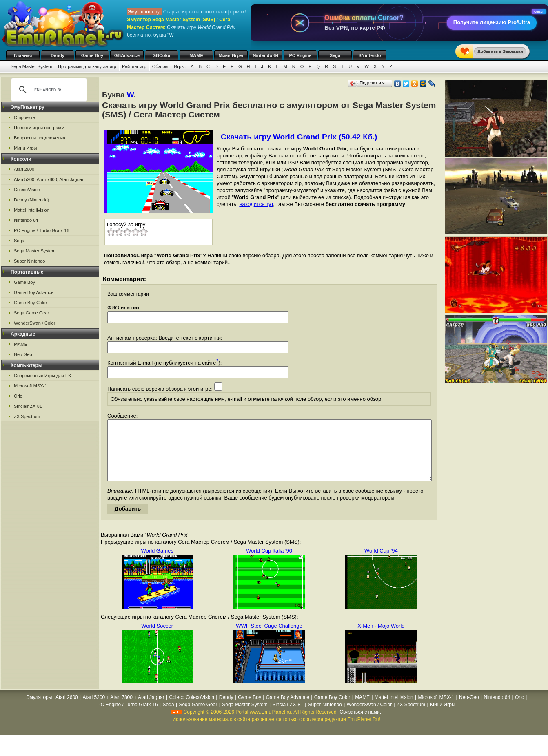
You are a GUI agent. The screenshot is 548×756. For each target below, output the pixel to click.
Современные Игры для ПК (42, 376)
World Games (157, 563)
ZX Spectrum (27, 416)
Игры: (180, 66)
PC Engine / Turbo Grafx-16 (42, 230)
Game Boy (92, 55)
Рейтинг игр (134, 66)
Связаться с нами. (360, 724)
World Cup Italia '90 (269, 563)
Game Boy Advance (34, 292)
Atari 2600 (24, 169)
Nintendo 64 (266, 55)
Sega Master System (31, 66)
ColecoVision (27, 190)
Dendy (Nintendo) (31, 200)
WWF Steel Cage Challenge (269, 638)
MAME (196, 55)
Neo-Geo (23, 354)
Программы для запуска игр (87, 66)
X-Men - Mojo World (381, 638)
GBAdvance (127, 55)
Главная (23, 55)
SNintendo (370, 55)
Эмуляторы (39, 710)
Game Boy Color (30, 303)
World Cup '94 (381, 563)
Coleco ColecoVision (192, 710)
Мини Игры (231, 55)
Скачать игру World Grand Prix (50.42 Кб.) (299, 137)
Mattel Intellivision (32, 210)
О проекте (24, 117)
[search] (48, 90)
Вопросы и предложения (40, 138)
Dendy (58, 55)
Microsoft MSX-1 (30, 386)
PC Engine (300, 55)
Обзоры (160, 66)
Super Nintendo (29, 261)
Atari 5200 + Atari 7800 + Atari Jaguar (124, 710)
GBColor (161, 55)
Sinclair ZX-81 (28, 406)
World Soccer (157, 638)
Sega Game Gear (31, 313)
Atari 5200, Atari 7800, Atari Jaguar (49, 179)
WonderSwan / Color (34, 323)
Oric (18, 396)
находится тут (256, 204)
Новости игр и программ (39, 128)
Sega (335, 55)
